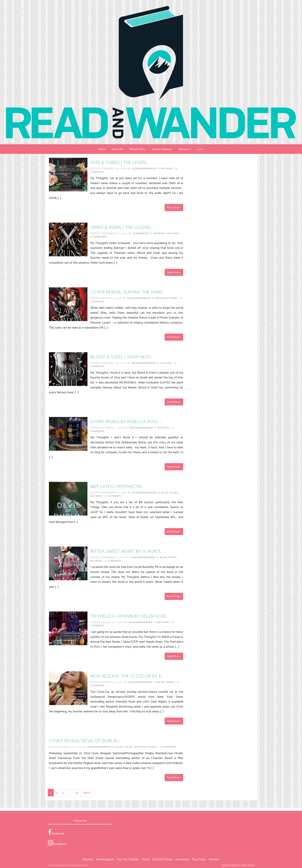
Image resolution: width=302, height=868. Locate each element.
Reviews (185, 149)
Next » (87, 793)
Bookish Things (167, 298)
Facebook (56, 833)
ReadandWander (144, 168)
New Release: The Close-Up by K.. (127, 676)
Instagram (57, 843)
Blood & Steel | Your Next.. (121, 356)
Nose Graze (248, 865)
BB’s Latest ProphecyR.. (117, 486)
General (160, 233)
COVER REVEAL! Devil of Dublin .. (84, 740)
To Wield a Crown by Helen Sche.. (129, 616)
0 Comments (99, 236)
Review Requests (162, 149)
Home (102, 149)
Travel (146, 859)
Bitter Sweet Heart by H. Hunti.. (126, 551)
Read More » (174, 207)
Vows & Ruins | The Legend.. (121, 227)
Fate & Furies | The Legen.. (119, 162)
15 (77, 793)
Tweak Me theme (229, 865)
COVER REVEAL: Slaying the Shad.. (127, 292)
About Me (117, 149)
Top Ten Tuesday (128, 859)
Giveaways (182, 859)
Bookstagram (105, 859)
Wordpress (141, 233)
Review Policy (138, 149)
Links (200, 149)
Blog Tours (170, 492)
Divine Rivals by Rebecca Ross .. (126, 421)
